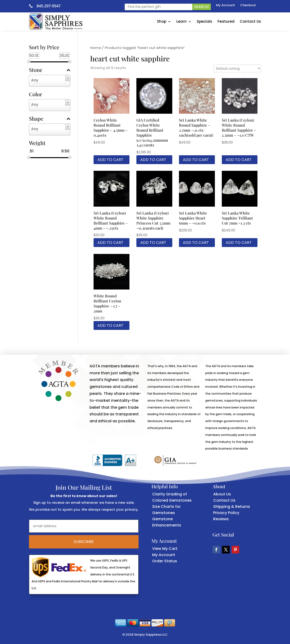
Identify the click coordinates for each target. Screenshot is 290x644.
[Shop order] (237, 68)
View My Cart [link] (165, 549)
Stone (50, 70)
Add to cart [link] (110, 160)
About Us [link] (222, 494)
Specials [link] (204, 21)
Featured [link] (226, 21)
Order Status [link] (165, 561)
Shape (50, 119)
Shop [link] (162, 21)
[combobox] (50, 81)
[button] (216, 550)
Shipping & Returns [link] (232, 507)
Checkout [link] (248, 5)
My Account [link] (226, 5)
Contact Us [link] (250, 21)
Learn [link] (181, 21)
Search (202, 7)
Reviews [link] (221, 519)
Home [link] (96, 48)
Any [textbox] (35, 80)
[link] (33, 6)
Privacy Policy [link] (226, 513)
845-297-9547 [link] (49, 6)
